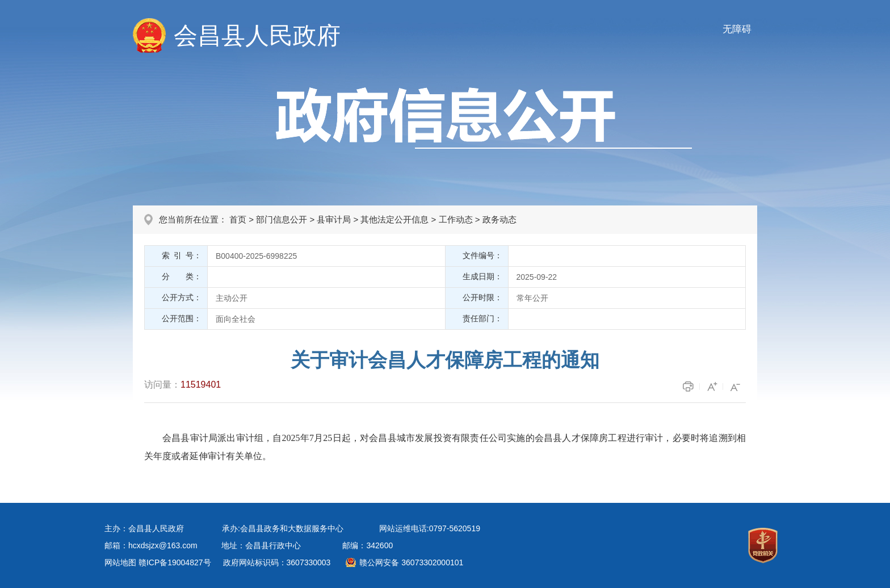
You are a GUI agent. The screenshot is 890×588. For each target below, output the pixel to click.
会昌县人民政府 (257, 35)
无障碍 (737, 29)
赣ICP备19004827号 (175, 562)
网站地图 (120, 562)
